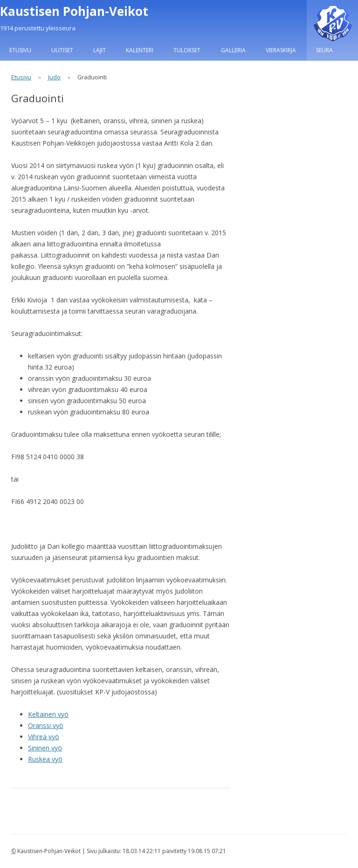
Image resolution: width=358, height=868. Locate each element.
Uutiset (62, 50)
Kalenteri (140, 50)
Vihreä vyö (44, 737)
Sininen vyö (45, 748)
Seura (324, 50)
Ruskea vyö (45, 759)
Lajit (100, 50)
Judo (54, 77)
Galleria (233, 50)
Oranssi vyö (46, 725)
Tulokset (187, 50)
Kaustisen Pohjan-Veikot (74, 11)
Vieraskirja (281, 50)
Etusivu (20, 50)
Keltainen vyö (48, 714)
